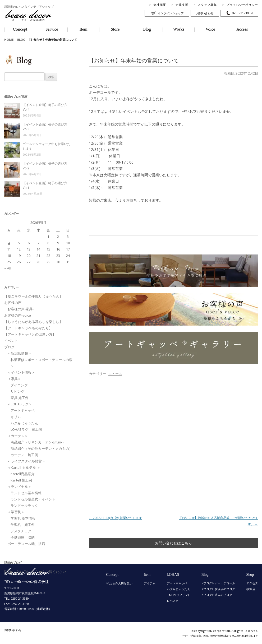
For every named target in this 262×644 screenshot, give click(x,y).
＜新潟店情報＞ (19, 353)
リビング (17, 391)
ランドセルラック (24, 506)
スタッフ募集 (207, 5)
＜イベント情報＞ (21, 372)
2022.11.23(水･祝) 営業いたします (115, 518)
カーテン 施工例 (24, 455)
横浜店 (251, 589)
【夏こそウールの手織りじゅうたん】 (33, 296)
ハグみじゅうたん (24, 423)
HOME (9, 40)
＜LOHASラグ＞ (20, 404)
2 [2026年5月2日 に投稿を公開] (58, 237)
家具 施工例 (20, 398)
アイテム (150, 583)
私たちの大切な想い (119, 583)
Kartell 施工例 (21, 480)
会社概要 (160, 5)
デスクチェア (21, 531)
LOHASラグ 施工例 (26, 429)
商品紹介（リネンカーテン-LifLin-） (38, 442)
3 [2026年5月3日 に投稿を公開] (68, 237)
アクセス (252, 583)
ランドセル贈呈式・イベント (33, 499)
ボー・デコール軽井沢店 (26, 544)
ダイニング (19, 385)
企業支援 (182, 5)
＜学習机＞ (16, 512)
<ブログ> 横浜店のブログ (218, 589)
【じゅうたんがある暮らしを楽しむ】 (33, 322)
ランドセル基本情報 (26, 493)
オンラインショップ (171, 13)
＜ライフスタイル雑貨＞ (26, 461)
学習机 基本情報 (23, 518)
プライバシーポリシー (242, 5)
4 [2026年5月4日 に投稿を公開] (9, 243)
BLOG (21, 40)
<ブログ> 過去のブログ (217, 595)
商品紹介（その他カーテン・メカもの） (42, 448)
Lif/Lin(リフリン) (178, 595)
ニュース (115, 374)
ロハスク (173, 601)
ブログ (9, 347)
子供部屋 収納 (23, 537)
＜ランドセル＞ (19, 487)
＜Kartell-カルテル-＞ (24, 467)
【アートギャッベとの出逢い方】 (30, 334)
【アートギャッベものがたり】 (28, 328)
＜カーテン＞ (18, 436)
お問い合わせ (205, 13)
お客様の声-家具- (20, 309)
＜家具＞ (14, 379)
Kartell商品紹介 (23, 474)
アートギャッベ (23, 410)
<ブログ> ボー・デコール (218, 583)
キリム (16, 417)
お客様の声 (13, 303)
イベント (11, 341)
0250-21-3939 (242, 13)
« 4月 (8, 268)
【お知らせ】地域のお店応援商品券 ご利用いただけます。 (218, 521)
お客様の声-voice (18, 315)
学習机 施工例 (23, 525)
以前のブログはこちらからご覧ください (35, 572)
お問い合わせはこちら (173, 543)
